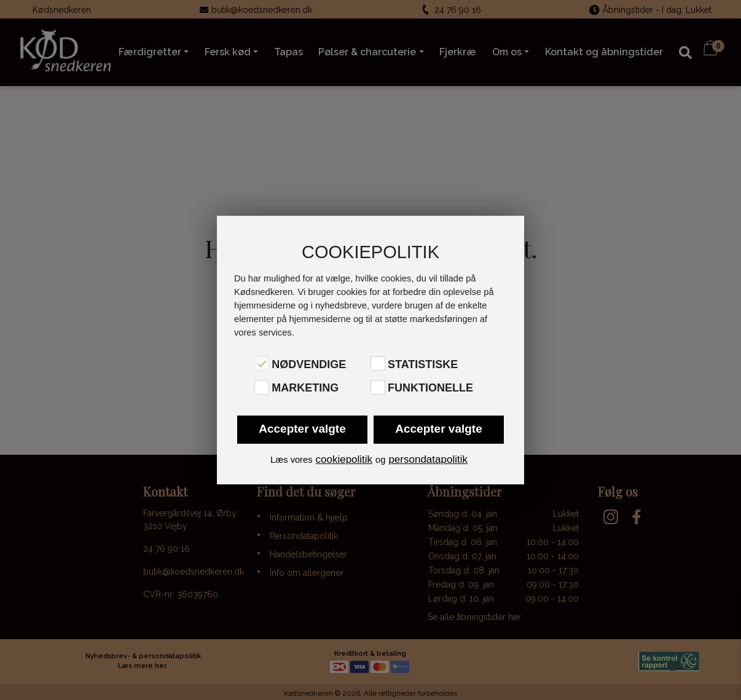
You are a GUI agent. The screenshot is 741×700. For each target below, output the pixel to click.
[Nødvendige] (262, 363)
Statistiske (423, 364)
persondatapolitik (428, 459)
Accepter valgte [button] (302, 429)
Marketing (305, 388)
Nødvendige (309, 364)
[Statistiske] (378, 363)
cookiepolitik (344, 459)
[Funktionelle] (378, 387)
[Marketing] (262, 387)
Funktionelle (430, 388)
